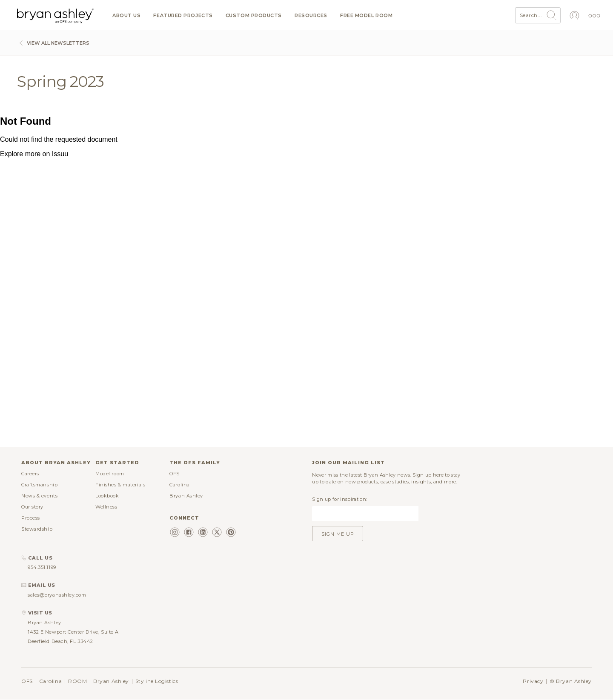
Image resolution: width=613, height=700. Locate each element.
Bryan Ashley (186, 496)
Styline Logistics (157, 681)
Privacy (533, 681)
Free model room (366, 16)
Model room (110, 474)
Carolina (179, 485)
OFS (175, 474)
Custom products (254, 16)
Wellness (106, 507)
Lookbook (107, 496)
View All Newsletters (53, 43)
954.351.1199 (42, 567)
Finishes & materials (120, 485)
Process (31, 518)
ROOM (77, 681)
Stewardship (37, 529)
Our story (32, 507)
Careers (30, 474)
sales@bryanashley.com (57, 595)
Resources (311, 16)
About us (126, 16)
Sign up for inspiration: (339, 499)
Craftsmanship (39, 485)
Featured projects (183, 16)
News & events (39, 496)
